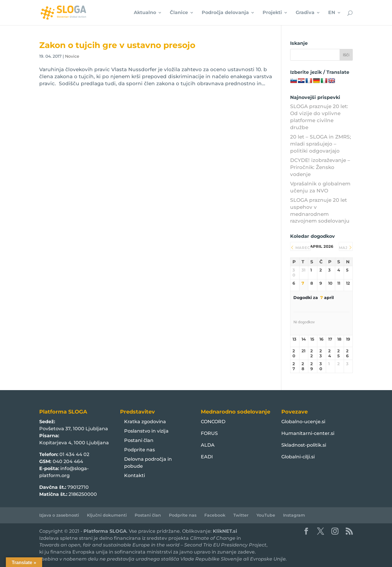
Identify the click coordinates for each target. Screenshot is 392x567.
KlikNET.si (225, 531)
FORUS (209, 433)
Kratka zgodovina (145, 422)
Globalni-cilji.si (298, 457)
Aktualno (145, 13)
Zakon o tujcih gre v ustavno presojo (117, 45)
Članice (179, 13)
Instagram (294, 515)
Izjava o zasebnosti (59, 515)
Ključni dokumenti (107, 515)
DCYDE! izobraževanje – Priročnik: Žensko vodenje (320, 167)
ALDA (208, 445)
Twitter (241, 515)
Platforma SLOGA (105, 531)
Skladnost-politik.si (304, 445)
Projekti (272, 13)
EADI (207, 457)
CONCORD (213, 422)
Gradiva (305, 13)
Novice (72, 56)
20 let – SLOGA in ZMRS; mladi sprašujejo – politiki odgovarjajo (321, 144)
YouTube (266, 515)
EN (332, 13)
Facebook (215, 515)
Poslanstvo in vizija (146, 431)
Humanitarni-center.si (308, 433)
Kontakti (135, 475)
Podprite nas (139, 450)
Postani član (139, 440)
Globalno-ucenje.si (303, 422)
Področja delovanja (225, 13)
